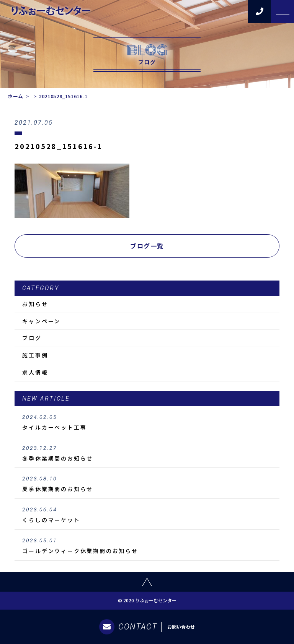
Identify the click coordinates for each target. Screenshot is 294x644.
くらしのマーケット (147, 515)
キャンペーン (41, 321)
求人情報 (35, 372)
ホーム (16, 96)
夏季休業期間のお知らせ (147, 484)
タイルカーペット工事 (147, 423)
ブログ (32, 338)
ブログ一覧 (147, 246)
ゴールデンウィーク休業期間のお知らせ (147, 546)
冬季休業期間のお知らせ (147, 454)
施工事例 (35, 355)
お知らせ (35, 304)
